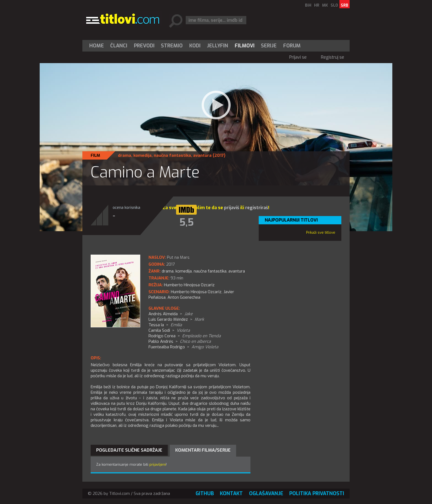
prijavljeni (158, 464)
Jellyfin (218, 46)
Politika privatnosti (317, 494)
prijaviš (232, 208)
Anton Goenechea (184, 297)
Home (97, 46)
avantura (202, 155)
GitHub (205, 494)
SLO (334, 5)
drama (125, 155)
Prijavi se (298, 57)
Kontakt (231, 494)
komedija (142, 155)
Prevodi (144, 46)
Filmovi (245, 46)
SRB (345, 5)
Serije (269, 46)
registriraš (257, 208)
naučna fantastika (172, 155)
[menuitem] (98, 46)
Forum (292, 46)
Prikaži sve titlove (321, 232)
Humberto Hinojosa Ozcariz (196, 292)
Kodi (195, 46)
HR (317, 5)
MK (325, 5)
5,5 (187, 222)
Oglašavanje (266, 494)
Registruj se (333, 57)
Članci (119, 46)
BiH (308, 5)
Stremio (172, 46)
